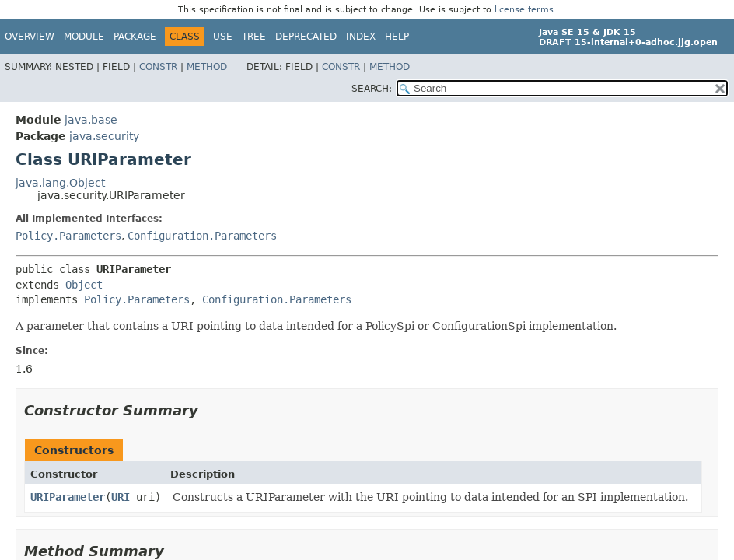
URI (121, 497)
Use (223, 37)
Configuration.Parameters (202, 236)
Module (84, 37)
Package (135, 37)
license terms (524, 10)
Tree (254, 37)
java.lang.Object (60, 183)
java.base (91, 120)
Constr (158, 67)
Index (361, 37)
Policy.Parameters (68, 236)
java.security (104, 136)
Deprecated (306, 37)
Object (84, 285)
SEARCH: (372, 89)
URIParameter (68, 497)
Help (397, 37)
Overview (30, 37)
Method (207, 67)
